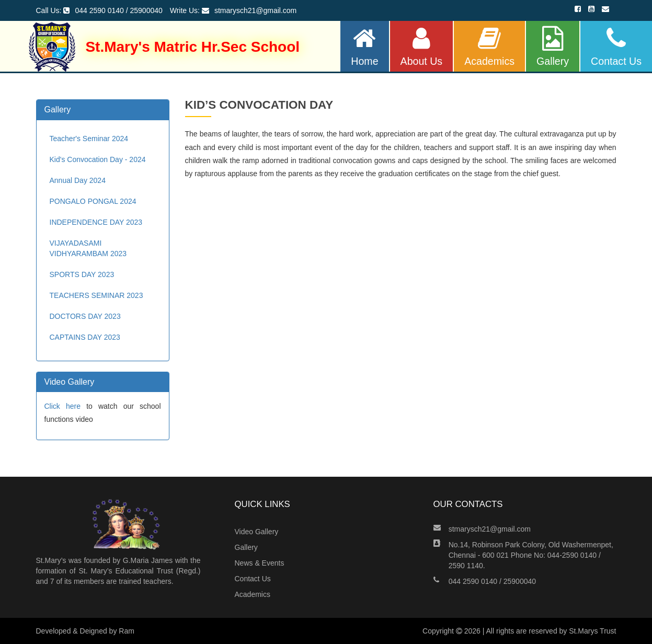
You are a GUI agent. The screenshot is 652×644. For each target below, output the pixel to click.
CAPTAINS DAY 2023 (85, 337)
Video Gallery (257, 532)
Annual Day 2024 (78, 180)
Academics (489, 47)
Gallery (553, 47)
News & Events (260, 563)
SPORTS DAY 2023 (82, 274)
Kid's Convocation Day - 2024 (98, 159)
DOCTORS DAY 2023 (85, 316)
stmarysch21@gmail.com (490, 529)
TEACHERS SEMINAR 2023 (96, 295)
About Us (422, 47)
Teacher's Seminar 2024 (89, 139)
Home (364, 47)
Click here (63, 406)
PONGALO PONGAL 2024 (93, 201)
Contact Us (616, 47)
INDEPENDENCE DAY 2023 (96, 222)
